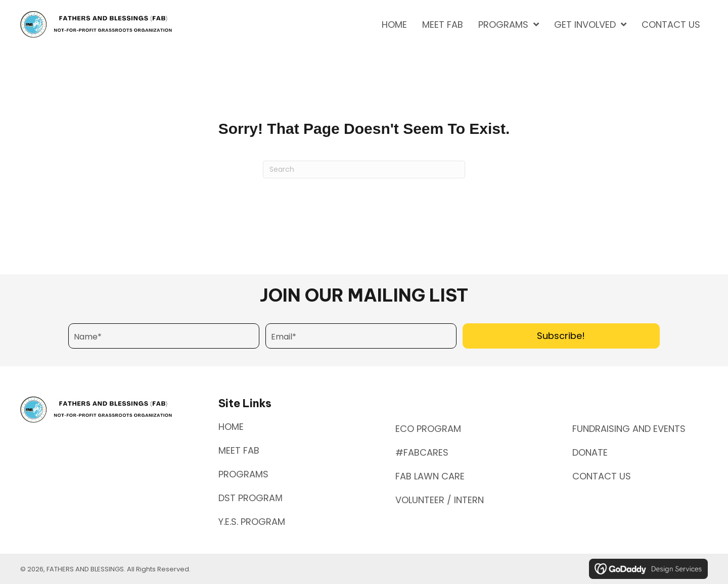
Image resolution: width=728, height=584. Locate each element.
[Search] (364, 169)
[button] (561, 336)
